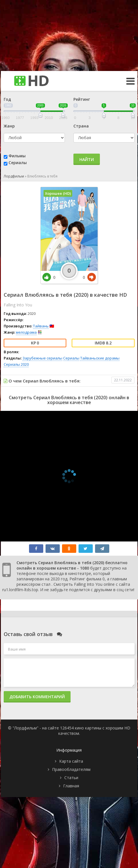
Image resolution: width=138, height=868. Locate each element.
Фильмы (17, 156)
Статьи (71, 778)
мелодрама (26, 332)
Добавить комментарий (37, 697)
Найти (87, 159)
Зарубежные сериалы (42, 358)
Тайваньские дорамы (100, 358)
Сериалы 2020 (16, 364)
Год (7, 99)
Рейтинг (82, 99)
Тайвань (41, 326)
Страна (81, 126)
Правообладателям (71, 769)
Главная (71, 786)
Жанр (9, 126)
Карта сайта (71, 761)
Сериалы (18, 163)
